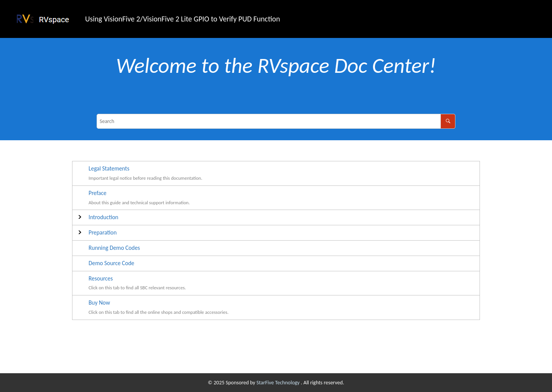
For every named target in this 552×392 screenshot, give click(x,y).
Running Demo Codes (114, 248)
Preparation (103, 232)
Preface (98, 193)
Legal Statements (109, 168)
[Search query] (276, 121)
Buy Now (99, 303)
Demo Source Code (111, 263)
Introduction (103, 217)
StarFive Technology (279, 383)
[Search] (448, 121)
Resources (101, 278)
